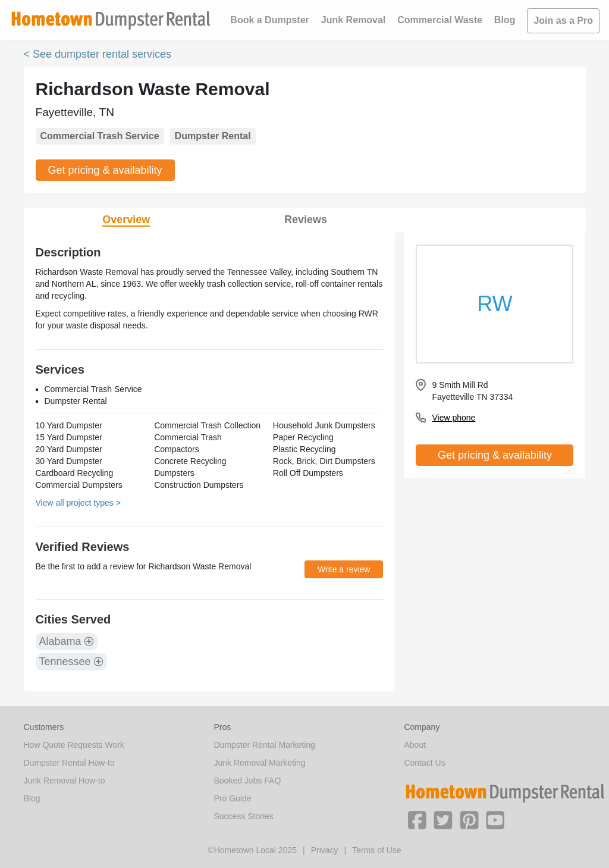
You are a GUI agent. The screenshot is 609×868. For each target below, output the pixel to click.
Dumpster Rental (213, 136)
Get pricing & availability (105, 170)
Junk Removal (353, 20)
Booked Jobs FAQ (247, 781)
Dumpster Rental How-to (69, 763)
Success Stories (243, 816)
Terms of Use (376, 850)
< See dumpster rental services (98, 54)
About (415, 745)
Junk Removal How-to (65, 781)
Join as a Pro (563, 21)
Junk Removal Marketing (259, 763)
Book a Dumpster (269, 20)
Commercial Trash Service (100, 136)
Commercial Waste (440, 20)
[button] (417, 819)
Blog (505, 20)
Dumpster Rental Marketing (264, 745)
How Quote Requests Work (74, 745)
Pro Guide (232, 798)
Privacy (325, 850)
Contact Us (424, 763)
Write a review (344, 569)
